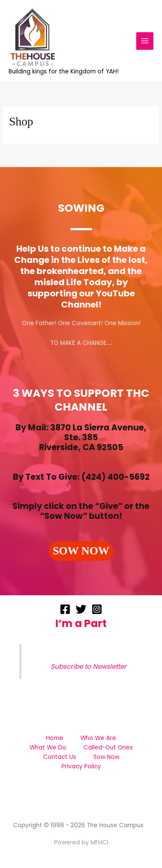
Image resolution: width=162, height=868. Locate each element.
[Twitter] (81, 609)
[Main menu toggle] (145, 41)
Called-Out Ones (108, 748)
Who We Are (98, 738)
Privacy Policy (81, 766)
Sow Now (106, 757)
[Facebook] (65, 609)
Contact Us (60, 757)
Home (55, 738)
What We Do (48, 748)
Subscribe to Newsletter (89, 666)
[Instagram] (97, 609)
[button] (81, 551)
